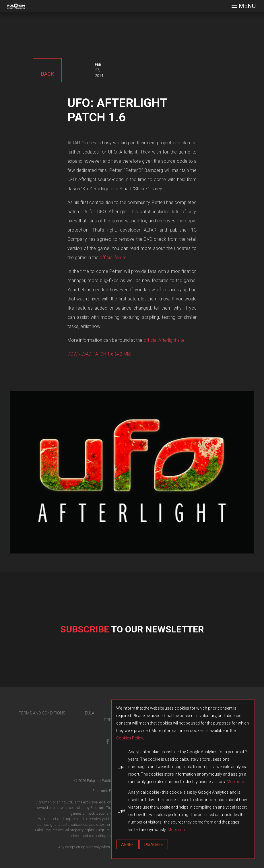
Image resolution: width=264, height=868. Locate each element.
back (47, 74)
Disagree (154, 844)
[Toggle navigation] (244, 6)
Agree (127, 844)
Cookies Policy (130, 738)
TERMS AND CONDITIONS (42, 713)
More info (235, 782)
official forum (113, 258)
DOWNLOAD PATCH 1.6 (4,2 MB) (99, 354)
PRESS (110, 720)
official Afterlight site (164, 340)
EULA (90, 713)
